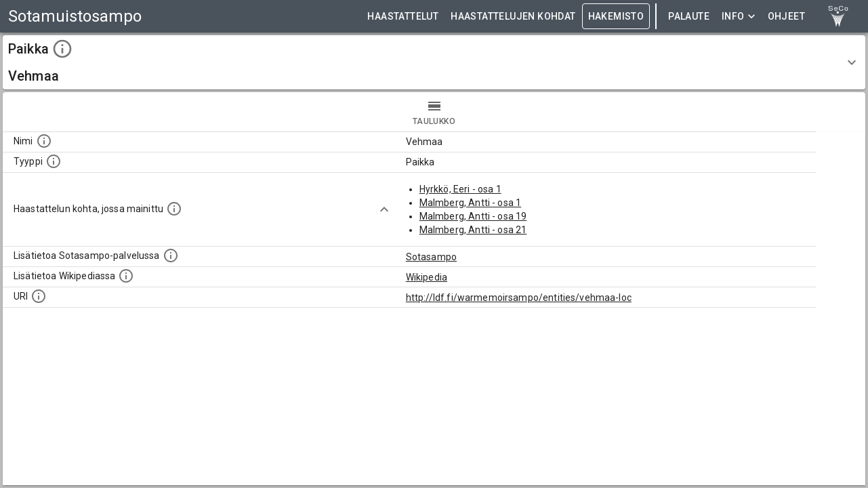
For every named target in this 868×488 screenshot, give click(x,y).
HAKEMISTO (616, 17)
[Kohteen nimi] (44, 141)
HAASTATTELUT (403, 17)
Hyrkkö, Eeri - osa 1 (460, 189)
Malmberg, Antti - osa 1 (470, 203)
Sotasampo (431, 257)
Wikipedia (427, 277)
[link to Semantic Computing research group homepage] (838, 16)
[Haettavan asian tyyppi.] (54, 161)
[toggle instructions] (62, 49)
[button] (434, 62)
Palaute (689, 17)
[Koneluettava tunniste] (39, 296)
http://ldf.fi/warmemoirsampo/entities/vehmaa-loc (519, 298)
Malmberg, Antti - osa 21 (473, 230)
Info (739, 17)
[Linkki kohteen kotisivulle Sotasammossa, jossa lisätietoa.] (171, 256)
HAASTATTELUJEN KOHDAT (513, 17)
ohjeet (786, 17)
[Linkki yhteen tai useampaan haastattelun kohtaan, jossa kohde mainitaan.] (174, 209)
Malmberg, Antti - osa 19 (473, 216)
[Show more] (384, 209)
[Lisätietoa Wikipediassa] (126, 276)
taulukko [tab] (434, 112)
